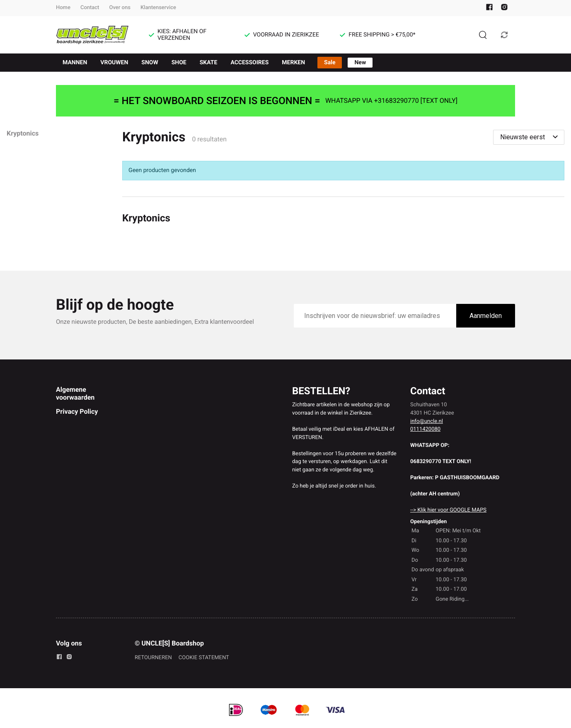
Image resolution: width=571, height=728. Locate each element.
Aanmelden (486, 316)
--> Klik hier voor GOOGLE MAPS (448, 510)
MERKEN (293, 63)
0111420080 (425, 429)
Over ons (120, 8)
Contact (90, 8)
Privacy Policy (77, 411)
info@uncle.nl (427, 421)
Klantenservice (158, 8)
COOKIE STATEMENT (204, 658)
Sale (330, 63)
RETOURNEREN (153, 658)
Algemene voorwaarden (75, 393)
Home (63, 8)
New (360, 63)
